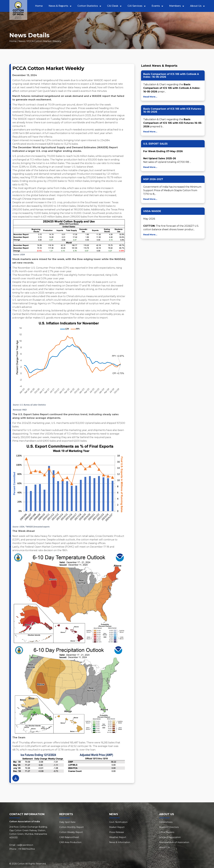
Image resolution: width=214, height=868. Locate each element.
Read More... (150, 97)
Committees (166, 822)
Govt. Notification (118, 822)
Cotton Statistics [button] (88, 6)
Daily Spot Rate (67, 822)
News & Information (120, 842)
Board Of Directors (169, 827)
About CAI (165, 847)
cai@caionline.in (25, 845)
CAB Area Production (70, 842)
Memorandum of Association (174, 842)
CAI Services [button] (135, 6)
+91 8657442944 (26, 849)
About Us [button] (196, 6)
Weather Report (118, 837)
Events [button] (156, 6)
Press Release (117, 832)
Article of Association (170, 837)
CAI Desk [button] (113, 6)
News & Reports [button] (58, 6)
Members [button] (175, 6)
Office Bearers (167, 832)
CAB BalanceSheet (69, 837)
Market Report (117, 827)
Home (39, 6)
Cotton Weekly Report (71, 832)
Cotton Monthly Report (71, 827)
